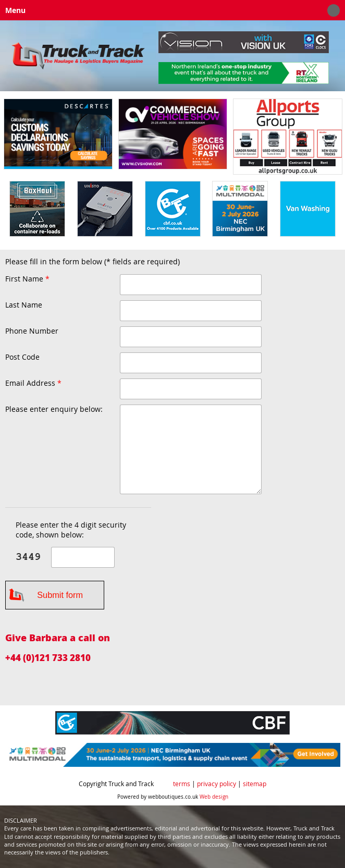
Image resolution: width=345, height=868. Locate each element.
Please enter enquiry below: (54, 409)
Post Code (22, 357)
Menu (170, 10)
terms (182, 784)
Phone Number (32, 331)
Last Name (24, 305)
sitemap (255, 784)
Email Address (33, 383)
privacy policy (217, 784)
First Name (27, 279)
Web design (214, 797)
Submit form (60, 595)
